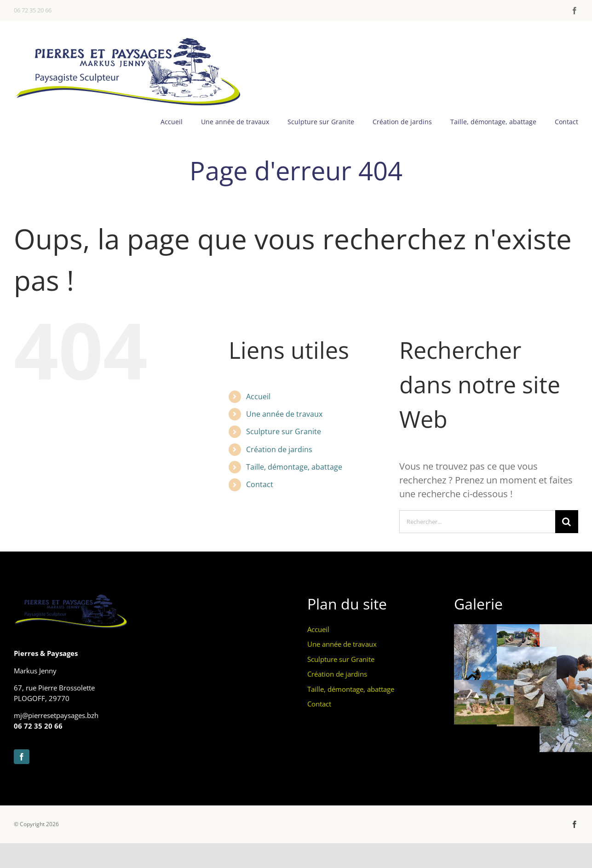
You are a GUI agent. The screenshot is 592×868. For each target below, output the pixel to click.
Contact (260, 484)
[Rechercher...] (477, 522)
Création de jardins (279, 449)
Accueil (258, 397)
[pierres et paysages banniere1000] (129, 39)
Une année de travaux (284, 414)
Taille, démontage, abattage (294, 467)
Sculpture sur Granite (284, 431)
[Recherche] (567, 522)
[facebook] (575, 11)
